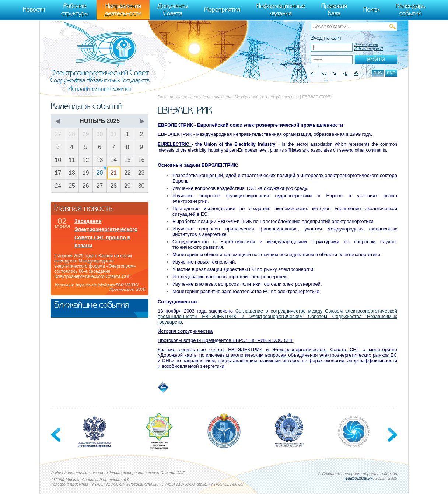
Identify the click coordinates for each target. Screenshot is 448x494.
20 (100, 173)
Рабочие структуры (75, 10)
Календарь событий (410, 10)
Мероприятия (222, 10)
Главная (165, 97)
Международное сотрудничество (267, 97)
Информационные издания (281, 10)
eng (391, 73)
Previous (56, 435)
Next (392, 435)
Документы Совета (173, 10)
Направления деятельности (204, 97)
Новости (34, 10)
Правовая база (334, 10)
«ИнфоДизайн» (358, 479)
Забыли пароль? (369, 49)
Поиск (371, 10)
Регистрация (366, 45)
